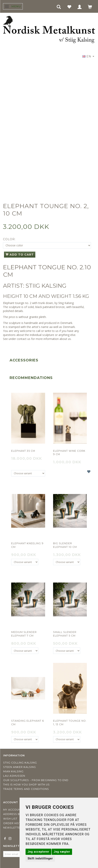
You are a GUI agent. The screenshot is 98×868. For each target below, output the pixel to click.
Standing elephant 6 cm (28, 723)
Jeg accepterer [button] (38, 852)
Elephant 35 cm (23, 451)
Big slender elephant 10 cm (65, 545)
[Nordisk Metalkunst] (49, 30)
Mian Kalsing (13, 771)
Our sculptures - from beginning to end (36, 780)
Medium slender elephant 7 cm (24, 634)
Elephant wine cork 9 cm (69, 453)
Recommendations (31, 378)
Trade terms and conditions (26, 789)
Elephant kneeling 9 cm (27, 545)
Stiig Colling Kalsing (20, 763)
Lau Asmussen (14, 776)
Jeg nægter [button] (62, 852)
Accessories (24, 360)
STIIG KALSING (46, 286)
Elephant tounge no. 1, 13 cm (70, 723)
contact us (24, 339)
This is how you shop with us (26, 785)
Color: (9, 239)
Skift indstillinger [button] (40, 858)
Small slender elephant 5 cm (65, 634)
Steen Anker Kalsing (20, 767)
